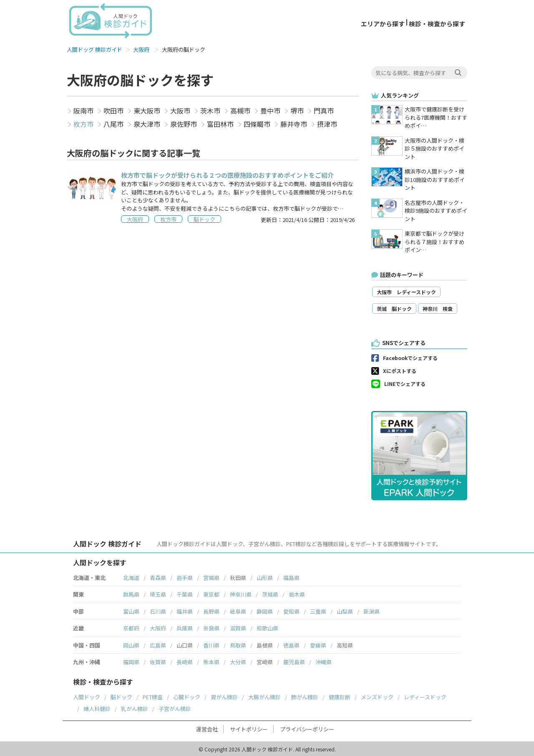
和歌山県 (267, 627)
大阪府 (141, 48)
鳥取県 (238, 644)
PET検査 (153, 696)
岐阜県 (238, 610)
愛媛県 (318, 644)
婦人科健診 (97, 707)
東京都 (211, 593)
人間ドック (87, 696)
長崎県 (185, 661)
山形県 (265, 576)
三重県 (318, 610)
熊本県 (211, 661)
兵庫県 (185, 627)
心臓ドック (187, 696)
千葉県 (185, 593)
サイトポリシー (249, 728)
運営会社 (207, 728)
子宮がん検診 (175, 707)
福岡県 (131, 661)
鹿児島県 (294, 661)
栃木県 (297, 593)
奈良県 (211, 627)
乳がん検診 (135, 707)
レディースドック (425, 696)
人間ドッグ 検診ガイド (94, 48)
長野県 (211, 610)
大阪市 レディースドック (406, 291)
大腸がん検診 (264, 696)
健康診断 (340, 696)
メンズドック (377, 696)
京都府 (131, 627)
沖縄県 (324, 661)
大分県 (238, 661)
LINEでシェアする (405, 382)
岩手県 (185, 576)
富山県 (131, 610)
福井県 (185, 610)
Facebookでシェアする (410, 357)
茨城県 (270, 593)
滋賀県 (238, 627)
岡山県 (131, 644)
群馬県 (131, 593)
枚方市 (83, 122)
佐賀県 (158, 661)
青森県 (158, 576)
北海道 (131, 576)
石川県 (158, 610)
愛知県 (291, 610)
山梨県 (345, 610)
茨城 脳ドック (394, 307)
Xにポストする (400, 369)
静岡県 (265, 610)
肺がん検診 (305, 696)
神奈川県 (241, 593)
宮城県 (211, 576)
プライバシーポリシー (307, 728)
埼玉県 (158, 593)
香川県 (211, 644)
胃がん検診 (224, 696)
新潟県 (372, 610)
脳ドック (121, 696)
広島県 (158, 644)
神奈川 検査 (438, 307)
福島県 (291, 576)
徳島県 (291, 644)
